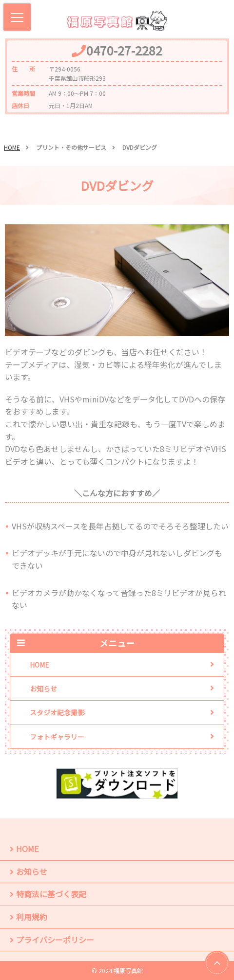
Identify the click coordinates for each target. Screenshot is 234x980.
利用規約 (32, 917)
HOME (12, 147)
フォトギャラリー (57, 737)
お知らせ (43, 689)
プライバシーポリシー (55, 940)
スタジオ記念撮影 (57, 712)
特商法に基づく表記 (51, 894)
